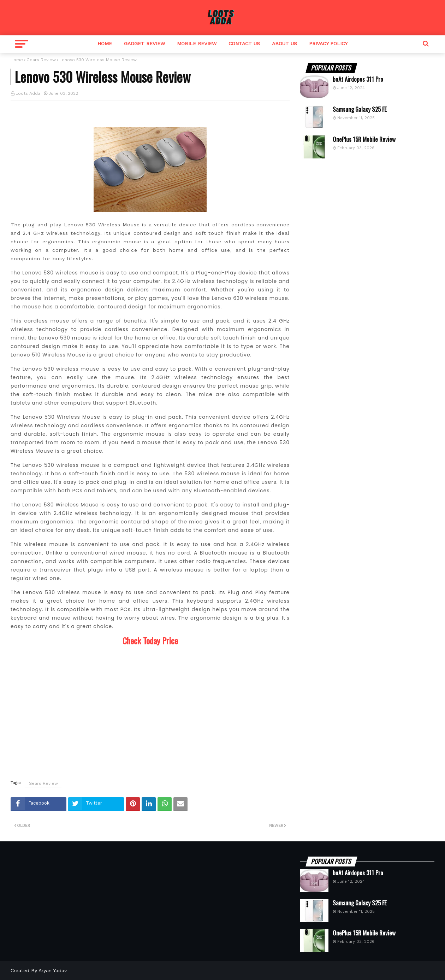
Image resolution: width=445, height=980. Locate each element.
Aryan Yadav (53, 970)
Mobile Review (197, 44)
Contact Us (244, 44)
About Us (284, 44)
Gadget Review (144, 44)
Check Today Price (150, 640)
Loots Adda (28, 93)
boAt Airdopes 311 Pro (358, 79)
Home (105, 44)
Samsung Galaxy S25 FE (360, 109)
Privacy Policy (328, 44)
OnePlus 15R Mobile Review (364, 139)
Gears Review (41, 60)
